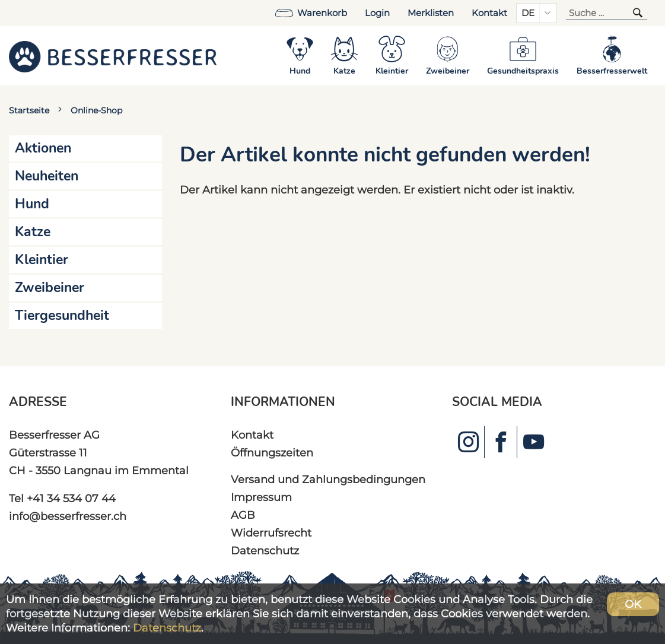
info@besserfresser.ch (68, 516)
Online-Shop (96, 110)
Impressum (261, 497)
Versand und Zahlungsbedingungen (328, 479)
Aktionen (43, 148)
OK (633, 604)
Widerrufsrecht (271, 533)
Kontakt (489, 13)
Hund (32, 204)
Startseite (29, 110)
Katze (33, 232)
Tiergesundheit (62, 315)
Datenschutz (265, 551)
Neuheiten (47, 176)
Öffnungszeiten (272, 453)
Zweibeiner (50, 288)
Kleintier (42, 260)
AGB (243, 515)
